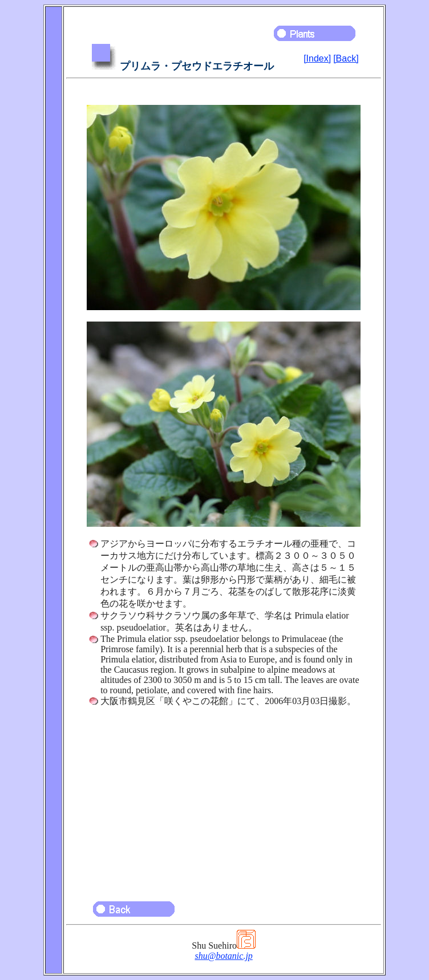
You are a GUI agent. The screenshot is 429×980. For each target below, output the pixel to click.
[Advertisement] (224, 799)
